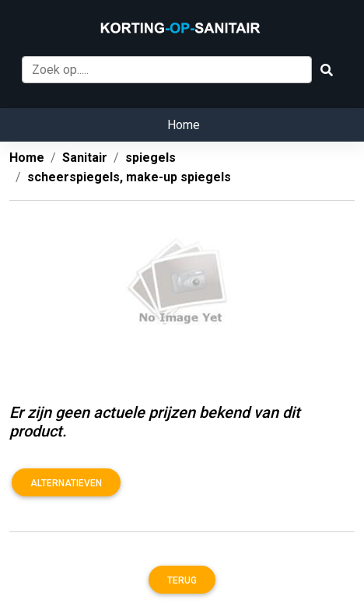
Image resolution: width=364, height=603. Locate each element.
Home (184, 125)
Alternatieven (66, 483)
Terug (182, 580)
